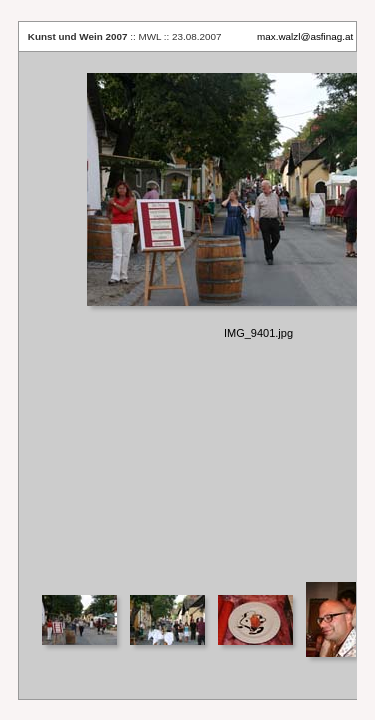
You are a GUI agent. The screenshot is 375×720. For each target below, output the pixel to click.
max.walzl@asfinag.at (305, 36)
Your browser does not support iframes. (188, 315)
